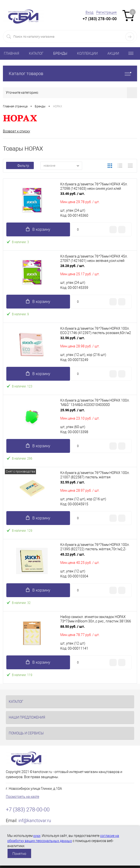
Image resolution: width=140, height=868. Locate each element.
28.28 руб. (73, 266)
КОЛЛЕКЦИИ (87, 53)
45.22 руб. (73, 554)
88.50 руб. (73, 626)
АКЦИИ (113, 53)
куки (37, 836)
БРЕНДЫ (60, 53)
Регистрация (106, 12)
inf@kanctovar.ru (35, 821)
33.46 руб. (73, 193)
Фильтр (20, 166)
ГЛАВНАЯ (12, 53)
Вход (89, 12)
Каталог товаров (70, 73)
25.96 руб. (73, 410)
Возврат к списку (17, 131)
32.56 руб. (73, 338)
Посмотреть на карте (22, 797)
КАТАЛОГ (36, 53)
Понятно (19, 854)
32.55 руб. (73, 482)
